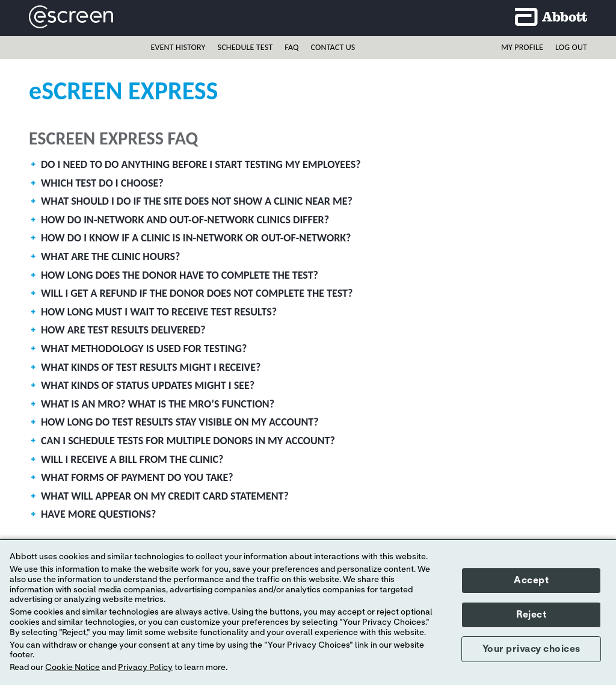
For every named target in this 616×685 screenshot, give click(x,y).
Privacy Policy (145, 668)
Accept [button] (531, 580)
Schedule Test (245, 47)
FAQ (291, 47)
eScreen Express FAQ (113, 138)
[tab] (308, 168)
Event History (178, 47)
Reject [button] (531, 615)
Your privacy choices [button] (531, 649)
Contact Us (333, 47)
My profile (522, 47)
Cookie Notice (72, 668)
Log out (571, 47)
